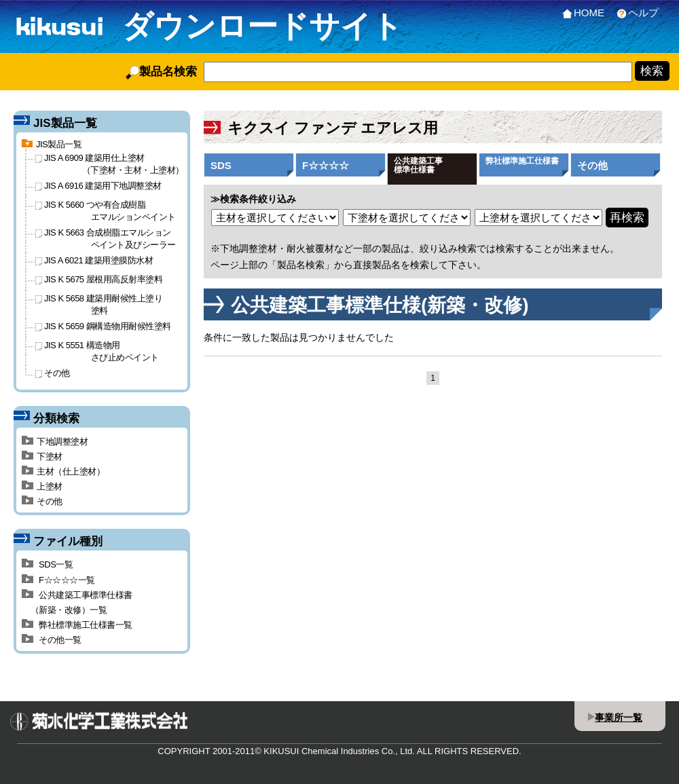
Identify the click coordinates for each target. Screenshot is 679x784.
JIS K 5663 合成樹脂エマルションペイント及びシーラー (106, 238)
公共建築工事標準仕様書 (418, 165)
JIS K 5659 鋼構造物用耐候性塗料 (103, 326)
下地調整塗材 (55, 442)
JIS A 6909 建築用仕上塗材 (110, 164)
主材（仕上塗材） (63, 471)
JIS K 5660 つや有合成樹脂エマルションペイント (106, 210)
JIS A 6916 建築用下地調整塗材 (98, 186)
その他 (592, 165)
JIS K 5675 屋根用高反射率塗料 (99, 279)
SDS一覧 (47, 564)
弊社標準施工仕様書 (522, 161)
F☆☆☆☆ (326, 165)
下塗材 (42, 456)
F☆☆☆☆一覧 (58, 580)
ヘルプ (635, 13)
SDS (221, 165)
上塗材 (42, 486)
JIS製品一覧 (52, 144)
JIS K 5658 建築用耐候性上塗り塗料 (99, 304)
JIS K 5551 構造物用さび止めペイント (97, 351)
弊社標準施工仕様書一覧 (77, 625)
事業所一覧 (619, 717)
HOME (581, 13)
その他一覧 (52, 640)
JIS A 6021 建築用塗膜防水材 (94, 260)
